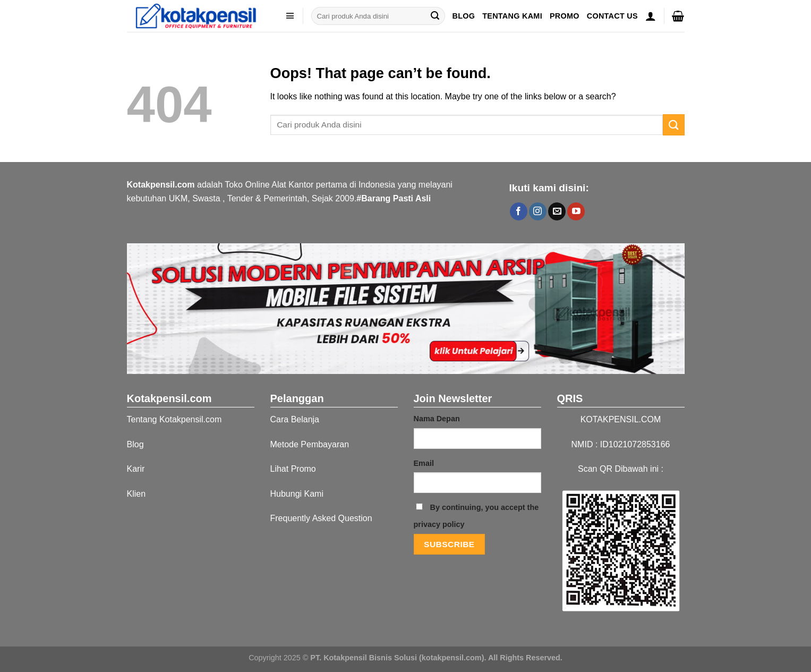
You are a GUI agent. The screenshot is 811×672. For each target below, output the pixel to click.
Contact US (612, 16)
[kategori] (290, 16)
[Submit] (435, 16)
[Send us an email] (557, 211)
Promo (565, 16)
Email (424, 463)
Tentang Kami (512, 16)
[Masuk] (651, 16)
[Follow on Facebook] (519, 211)
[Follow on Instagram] (538, 211)
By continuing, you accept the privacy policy (476, 516)
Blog (463, 16)
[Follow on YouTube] (576, 211)
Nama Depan (437, 419)
